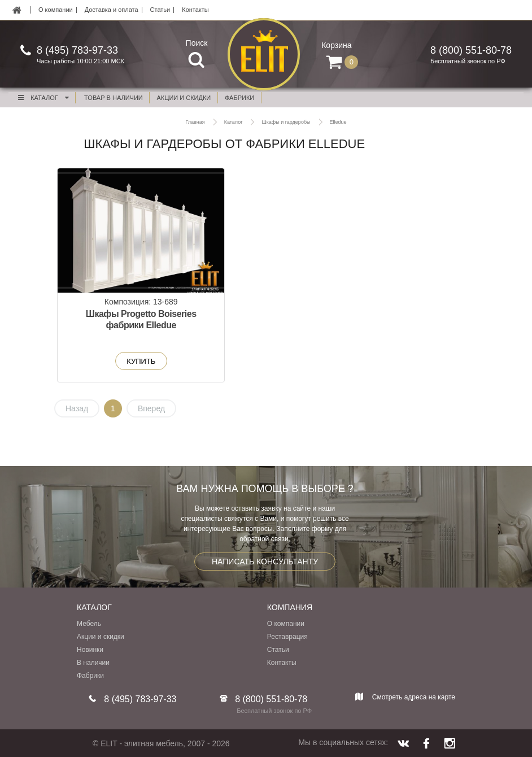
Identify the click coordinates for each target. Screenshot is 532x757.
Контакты (195, 10)
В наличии (93, 663)
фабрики (239, 98)
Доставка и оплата (112, 10)
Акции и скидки (101, 637)
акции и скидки (184, 98)
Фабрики (90, 676)
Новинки (90, 650)
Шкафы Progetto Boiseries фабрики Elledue (125, 326)
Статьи (160, 10)
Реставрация (287, 637)
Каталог (43, 98)
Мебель (89, 624)
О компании (56, 10)
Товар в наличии (114, 98)
